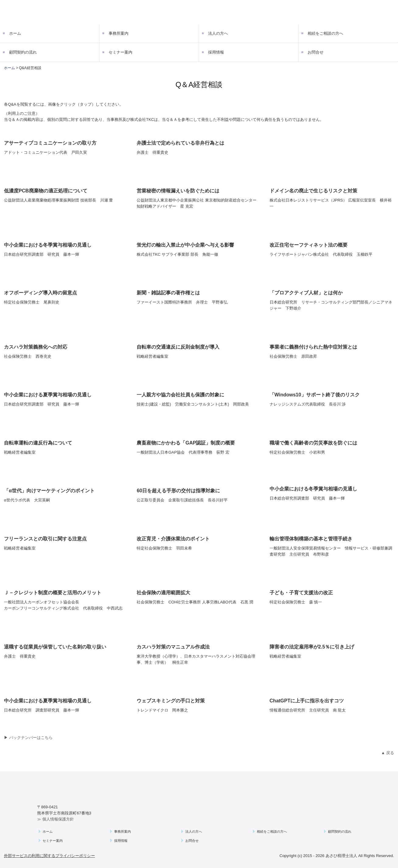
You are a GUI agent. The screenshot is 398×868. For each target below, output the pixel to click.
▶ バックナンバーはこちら (28, 738)
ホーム (15, 33)
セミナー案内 (120, 52)
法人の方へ (218, 33)
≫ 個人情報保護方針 (56, 819)
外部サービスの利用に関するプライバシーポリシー (49, 856)
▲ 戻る (387, 753)
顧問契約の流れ (23, 52)
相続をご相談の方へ (325, 33)
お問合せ (316, 52)
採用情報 (216, 52)
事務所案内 (119, 33)
